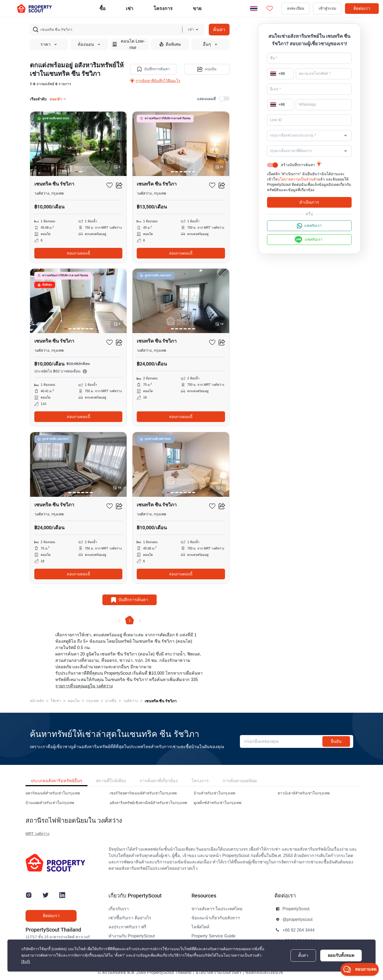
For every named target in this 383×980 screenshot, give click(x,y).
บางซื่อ (111, 701)
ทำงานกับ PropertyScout (132, 936)
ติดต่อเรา (362, 8)
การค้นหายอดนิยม (240, 781)
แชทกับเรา (309, 226)
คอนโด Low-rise (129, 44)
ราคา (49, 44)
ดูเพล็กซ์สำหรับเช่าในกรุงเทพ (217, 803)
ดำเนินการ (309, 202)
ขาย (197, 8)
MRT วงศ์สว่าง (38, 834)
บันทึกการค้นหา (153, 69)
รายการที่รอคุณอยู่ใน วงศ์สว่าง (84, 686)
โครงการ (200, 781)
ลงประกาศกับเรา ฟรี (127, 927)
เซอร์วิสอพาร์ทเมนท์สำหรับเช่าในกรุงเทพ (143, 793)
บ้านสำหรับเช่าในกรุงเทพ (214, 793)
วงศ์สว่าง (131, 701)
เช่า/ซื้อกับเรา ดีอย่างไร (130, 918)
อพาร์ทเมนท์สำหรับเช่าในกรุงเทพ (53, 793)
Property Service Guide (213, 936)
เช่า (130, 8)
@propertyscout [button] (297, 920)
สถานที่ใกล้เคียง (111, 781)
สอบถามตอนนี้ (78, 253)
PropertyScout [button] (296, 909)
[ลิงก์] (26, 962)
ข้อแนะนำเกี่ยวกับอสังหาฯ (216, 918)
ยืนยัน (336, 741)
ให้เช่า (56, 701)
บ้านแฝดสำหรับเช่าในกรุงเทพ (50, 803)
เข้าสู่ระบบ (327, 8)
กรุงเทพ (92, 701)
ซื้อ (103, 8)
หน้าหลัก (37, 701)
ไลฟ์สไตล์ (200, 927)
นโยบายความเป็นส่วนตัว (297, 179)
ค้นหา (219, 29)
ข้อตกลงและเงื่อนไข (264, 973)
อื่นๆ (210, 44)
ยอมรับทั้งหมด (341, 955)
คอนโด (74, 701)
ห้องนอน (89, 44)
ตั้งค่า (303, 956)
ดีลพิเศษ (170, 44)
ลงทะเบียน (296, 8)
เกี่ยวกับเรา (119, 909)
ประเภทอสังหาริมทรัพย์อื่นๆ (57, 781)
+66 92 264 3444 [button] (299, 930)
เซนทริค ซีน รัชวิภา (161, 701)
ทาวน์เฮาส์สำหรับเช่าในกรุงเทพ (304, 793)
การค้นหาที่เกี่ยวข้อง (159, 781)
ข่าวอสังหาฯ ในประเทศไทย (217, 909)
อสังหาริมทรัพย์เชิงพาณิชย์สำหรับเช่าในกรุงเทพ (148, 803)
